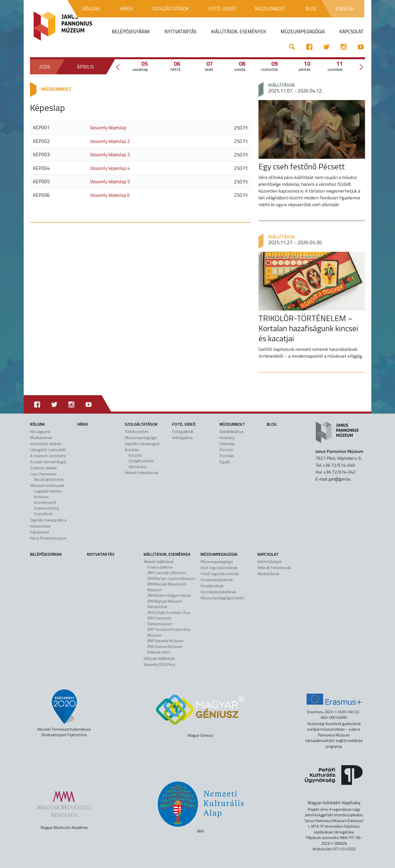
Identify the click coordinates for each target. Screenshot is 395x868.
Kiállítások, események (167, 554)
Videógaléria (182, 438)
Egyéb (225, 462)
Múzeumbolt (232, 424)
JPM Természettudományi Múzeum (169, 632)
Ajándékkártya (231, 431)
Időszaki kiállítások (159, 658)
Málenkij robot (159, 652)
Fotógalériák (183, 431)
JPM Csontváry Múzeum (167, 573)
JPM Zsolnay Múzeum (165, 647)
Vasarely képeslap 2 (110, 141)
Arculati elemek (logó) (48, 462)
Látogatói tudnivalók (48, 450)
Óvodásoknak (212, 586)
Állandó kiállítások (159, 562)
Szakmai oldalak (43, 468)
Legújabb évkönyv (48, 491)
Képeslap (227, 444)
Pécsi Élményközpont (48, 538)
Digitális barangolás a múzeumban (48, 523)
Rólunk (37, 424)
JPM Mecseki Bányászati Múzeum (167, 587)
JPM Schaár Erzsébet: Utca (169, 613)
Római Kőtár (157, 607)
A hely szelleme (160, 567)
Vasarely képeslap (108, 127)
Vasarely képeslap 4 (110, 168)
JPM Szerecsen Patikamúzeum (160, 621)
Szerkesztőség (46, 508)
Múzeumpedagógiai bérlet (222, 598)
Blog (272, 424)
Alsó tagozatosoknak (219, 568)
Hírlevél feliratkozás (142, 473)
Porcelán (227, 456)
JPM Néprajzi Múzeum (165, 601)
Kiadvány (227, 438)
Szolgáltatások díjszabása (141, 464)
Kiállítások (282, 85)
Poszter (226, 450)
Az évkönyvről (45, 502)
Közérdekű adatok (45, 444)
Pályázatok (40, 532)
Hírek (83, 424)
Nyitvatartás (101, 554)
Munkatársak (41, 438)
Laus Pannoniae (43, 474)
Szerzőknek (43, 514)
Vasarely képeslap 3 (110, 154)
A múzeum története (48, 456)
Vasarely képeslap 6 (110, 195)
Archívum (41, 497)
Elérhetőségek (270, 562)
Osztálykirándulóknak (218, 592)
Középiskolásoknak (217, 580)
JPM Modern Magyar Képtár (169, 595)
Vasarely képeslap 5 (110, 181)
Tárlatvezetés (137, 431)
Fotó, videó (184, 424)
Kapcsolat (268, 554)
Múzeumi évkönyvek (47, 485)
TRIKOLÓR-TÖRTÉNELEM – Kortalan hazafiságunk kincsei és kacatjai (308, 328)
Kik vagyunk (40, 431)
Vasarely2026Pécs (159, 664)
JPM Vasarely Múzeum (165, 641)
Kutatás (132, 450)
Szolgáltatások (141, 424)
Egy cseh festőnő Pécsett (302, 166)
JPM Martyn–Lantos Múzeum (171, 579)
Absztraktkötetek (49, 479)
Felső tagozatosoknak (220, 574)
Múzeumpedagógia (141, 438)
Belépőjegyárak (46, 554)
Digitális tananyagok (142, 444)
